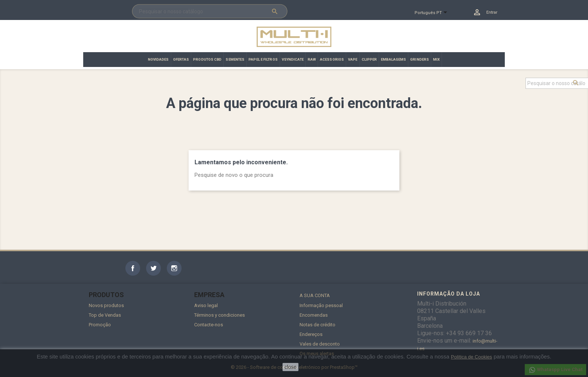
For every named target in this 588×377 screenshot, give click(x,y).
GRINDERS (420, 59)
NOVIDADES (158, 59)
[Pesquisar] (210, 11)
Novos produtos (106, 305)
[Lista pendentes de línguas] (434, 13)
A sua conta (315, 295)
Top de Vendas (105, 315)
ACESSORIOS (332, 59)
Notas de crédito (317, 325)
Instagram (174, 268)
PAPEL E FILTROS (263, 59)
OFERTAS (181, 59)
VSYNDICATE (293, 59)
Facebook (133, 268)
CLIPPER (369, 59)
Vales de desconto (320, 344)
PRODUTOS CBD (207, 59)
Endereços (311, 334)
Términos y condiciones (219, 315)
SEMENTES (235, 59)
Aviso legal (206, 305)
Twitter (153, 268)
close (290, 367)
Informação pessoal (321, 305)
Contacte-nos (209, 325)
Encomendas (314, 315)
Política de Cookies (471, 357)
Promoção (100, 325)
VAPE (353, 59)
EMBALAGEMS (393, 59)
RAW (312, 59)
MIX (436, 59)
